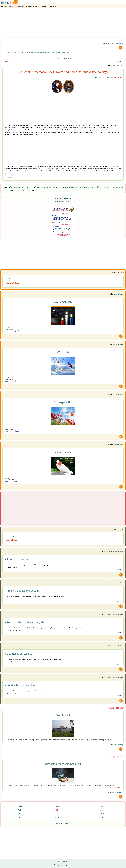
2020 (12, 190)
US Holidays (118, 77)
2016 (27, 190)
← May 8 (6, 61)
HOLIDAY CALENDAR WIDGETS (50, 6)
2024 (117, 187)
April (20, 810)
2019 (15, 190)
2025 (113, 187)
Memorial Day (118, 294)
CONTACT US (37, 6)
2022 (4, 190)
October (20, 817)
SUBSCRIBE (29, 6)
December (101, 817)
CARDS (11, 6)
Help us (10, 177)
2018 (19, 190)
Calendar (7, 53)
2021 (8, 190)
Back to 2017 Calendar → (63, 824)
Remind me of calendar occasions (112, 43)
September (101, 814)
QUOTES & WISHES (19, 6)
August (58, 814)
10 (22, 53)
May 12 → (119, 61)
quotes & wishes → (116, 788)
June (101, 810)
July (20, 814)
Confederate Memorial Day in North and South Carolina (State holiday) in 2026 (32, 187)
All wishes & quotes (11, 536)
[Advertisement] (57, 24)
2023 (121, 187)
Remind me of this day (116, 745)
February (58, 806)
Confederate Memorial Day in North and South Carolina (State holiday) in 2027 (81, 187)
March (101, 806)
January (20, 806)
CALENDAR (4, 6)
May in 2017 (15, 53)
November (58, 817)
